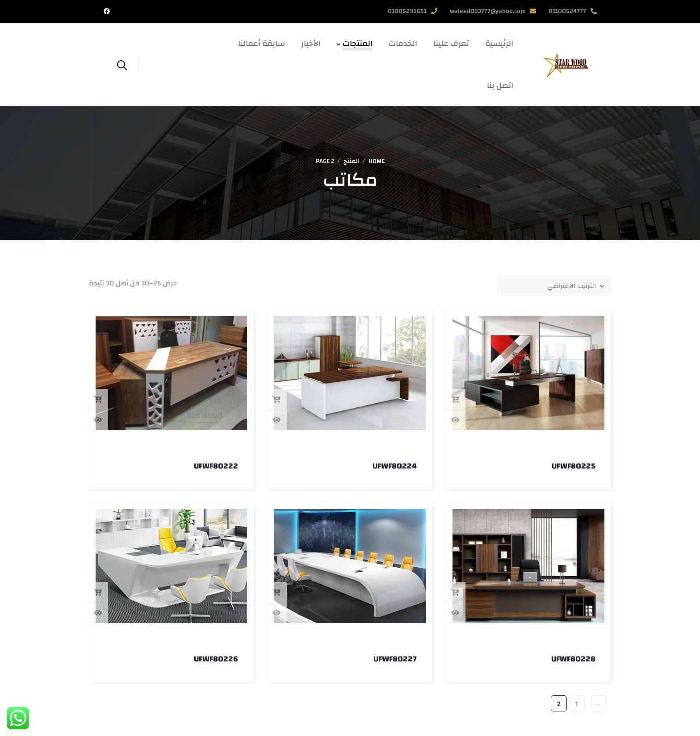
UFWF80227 (395, 659)
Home (377, 161)
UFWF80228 (573, 659)
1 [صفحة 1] (577, 704)
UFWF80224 (395, 466)
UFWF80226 (216, 659)
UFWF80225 (574, 466)
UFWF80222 (216, 466)
